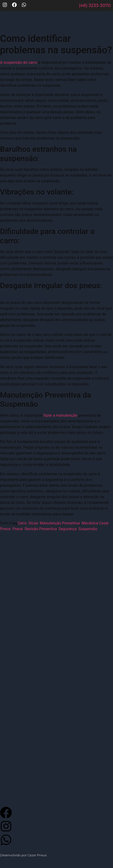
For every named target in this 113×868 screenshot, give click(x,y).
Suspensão (88, 529)
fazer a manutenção (60, 415)
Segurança (68, 529)
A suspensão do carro (19, 62)
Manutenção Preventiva (60, 523)
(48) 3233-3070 (95, 5)
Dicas (33, 523)
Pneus (18, 529)
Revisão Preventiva (41, 529)
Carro (22, 523)
